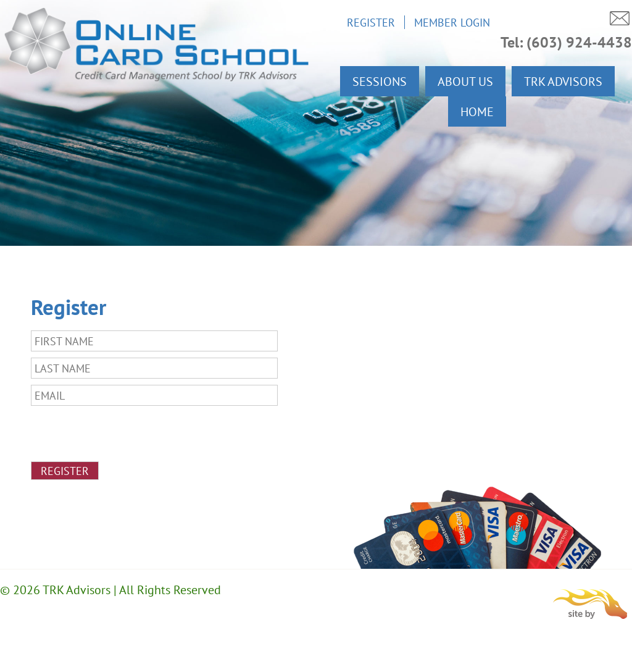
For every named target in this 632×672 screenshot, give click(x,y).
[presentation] (125, 436)
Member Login (452, 22)
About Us (465, 81)
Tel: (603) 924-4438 (566, 42)
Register (371, 22)
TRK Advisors (563, 81)
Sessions (380, 81)
